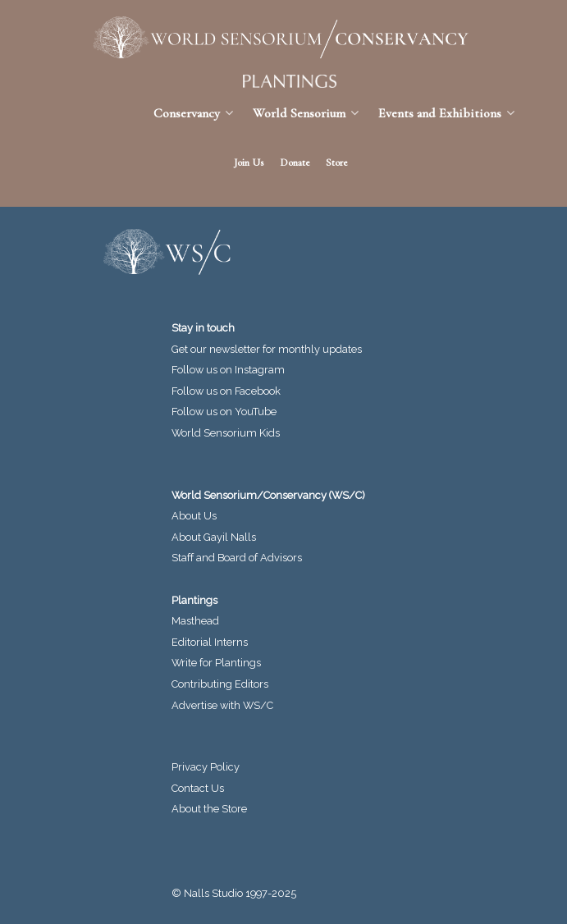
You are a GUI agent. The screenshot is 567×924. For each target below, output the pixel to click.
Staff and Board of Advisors (237, 558)
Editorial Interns (210, 642)
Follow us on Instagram (228, 370)
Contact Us (198, 788)
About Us (194, 516)
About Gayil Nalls (214, 537)
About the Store (209, 809)
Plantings (194, 600)
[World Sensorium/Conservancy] (275, 37)
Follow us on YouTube (224, 412)
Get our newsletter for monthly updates (267, 349)
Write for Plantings (216, 663)
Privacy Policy (206, 767)
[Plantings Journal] (283, 81)
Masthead (195, 621)
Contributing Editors (220, 684)
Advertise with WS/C (222, 705)
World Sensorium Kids (226, 433)
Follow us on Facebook (226, 391)
